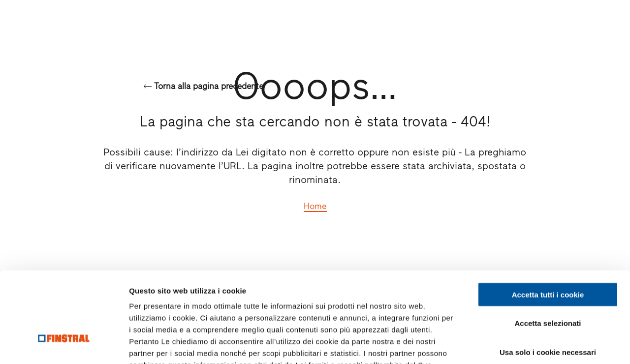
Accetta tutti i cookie (548, 223)
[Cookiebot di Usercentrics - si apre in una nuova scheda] (64, 345)
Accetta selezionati (548, 252)
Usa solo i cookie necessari (548, 280)
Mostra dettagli (518, 345)
